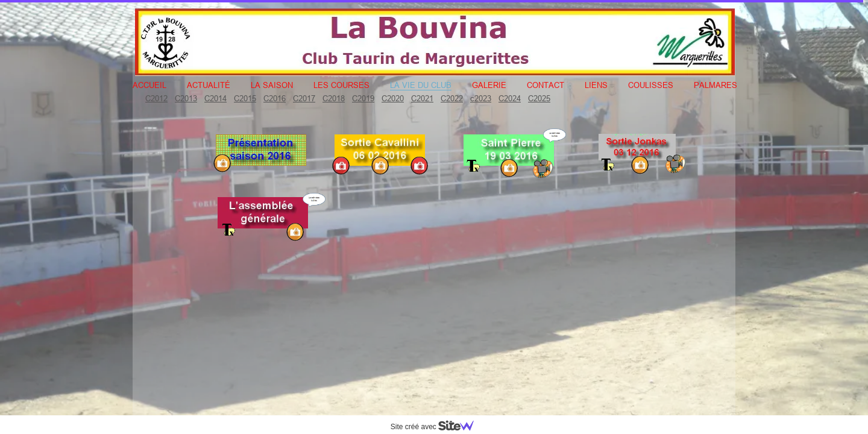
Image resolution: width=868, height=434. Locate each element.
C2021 (422, 98)
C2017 (304, 98)
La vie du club (421, 85)
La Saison (272, 85)
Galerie (489, 85)
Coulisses (651, 85)
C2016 (275, 98)
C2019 (363, 98)
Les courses (341, 85)
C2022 (452, 98)
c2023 (481, 98)
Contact (546, 85)
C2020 (393, 98)
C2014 (215, 98)
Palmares (715, 85)
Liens (596, 85)
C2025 (539, 98)
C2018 (334, 98)
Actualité (209, 85)
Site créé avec (437, 427)
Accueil (149, 85)
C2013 (186, 98)
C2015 (245, 98)
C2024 (510, 98)
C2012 (156, 98)
